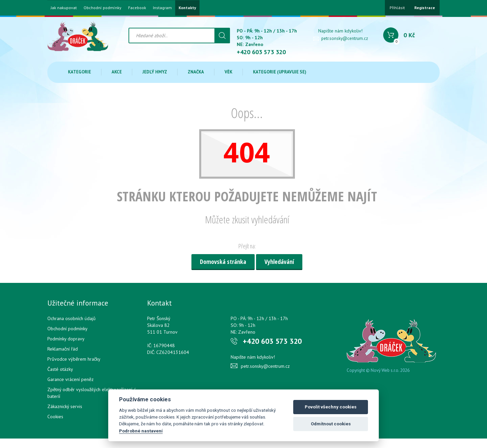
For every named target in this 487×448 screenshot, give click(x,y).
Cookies (55, 417)
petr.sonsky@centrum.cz (345, 38)
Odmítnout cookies (331, 424)
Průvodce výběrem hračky (74, 359)
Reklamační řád (63, 349)
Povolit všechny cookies (331, 407)
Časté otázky (60, 369)
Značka (196, 72)
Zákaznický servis (65, 406)
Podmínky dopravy (66, 339)
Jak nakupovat (64, 8)
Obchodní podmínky (102, 8)
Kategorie (79, 72)
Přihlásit (397, 8)
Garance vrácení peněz (71, 379)
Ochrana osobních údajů (72, 318)
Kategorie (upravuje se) (280, 72)
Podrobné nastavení (141, 431)
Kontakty (187, 8)
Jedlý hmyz (155, 72)
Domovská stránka (223, 262)
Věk (228, 72)
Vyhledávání (279, 262)
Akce (117, 72)
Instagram (162, 8)
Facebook (137, 8)
